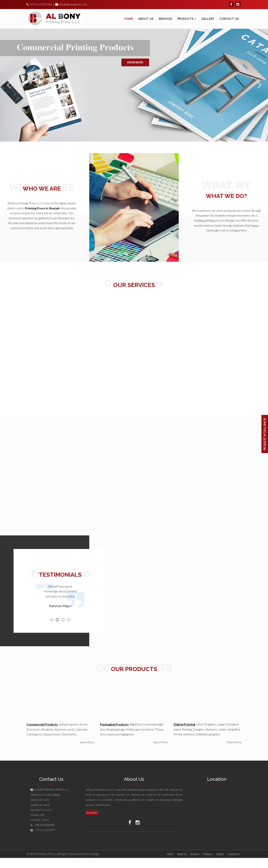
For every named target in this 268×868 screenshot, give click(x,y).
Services (195, 854)
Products (208, 854)
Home (170, 854)
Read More (92, 813)
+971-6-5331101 (41, 4)
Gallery (220, 854)
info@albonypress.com (73, 4)
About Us (182, 854)
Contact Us (234, 854)
